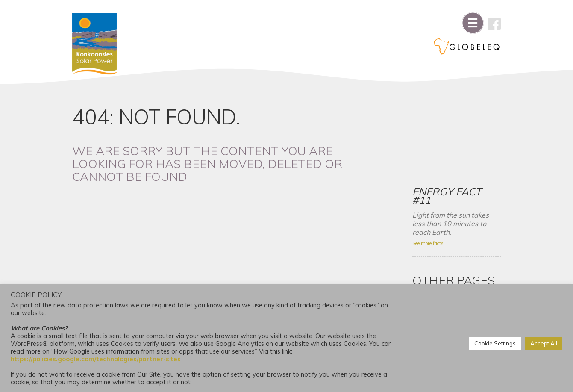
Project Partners (438, 265)
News (423, 278)
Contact (426, 253)
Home (423, 240)
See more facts (430, 162)
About (423, 214)
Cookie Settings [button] (495, 344)
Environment (432, 227)
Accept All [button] (544, 344)
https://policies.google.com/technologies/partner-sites (96, 359)
